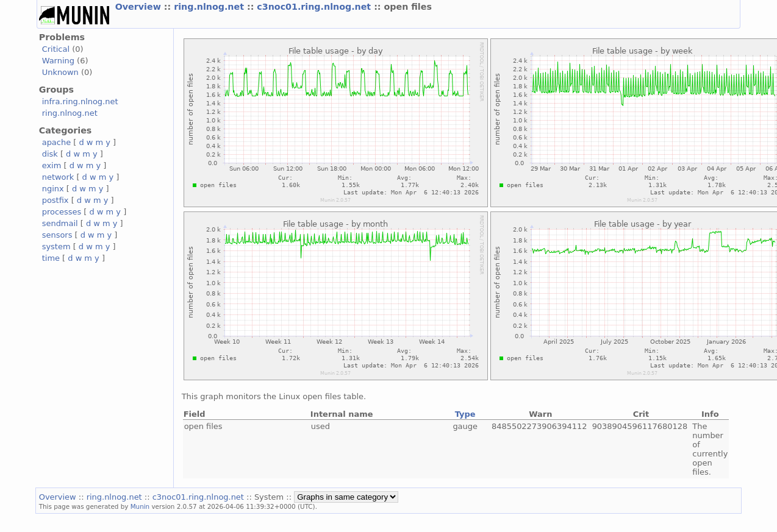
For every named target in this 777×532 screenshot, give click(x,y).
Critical (56, 49)
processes (62, 212)
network (58, 177)
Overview (140, 7)
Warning (58, 61)
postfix (56, 200)
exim (52, 165)
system (56, 246)
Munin (140, 506)
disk (50, 154)
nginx (53, 189)
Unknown (60, 72)
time (51, 258)
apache (56, 142)
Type (465, 414)
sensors (57, 235)
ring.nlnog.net (210, 7)
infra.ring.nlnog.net (80, 101)
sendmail (60, 223)
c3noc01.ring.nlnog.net (315, 7)
